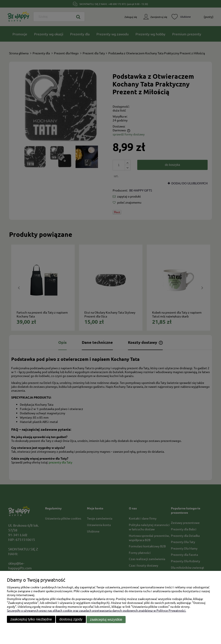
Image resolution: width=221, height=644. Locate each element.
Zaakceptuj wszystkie (106, 620)
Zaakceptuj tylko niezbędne (31, 620)
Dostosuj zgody (71, 620)
